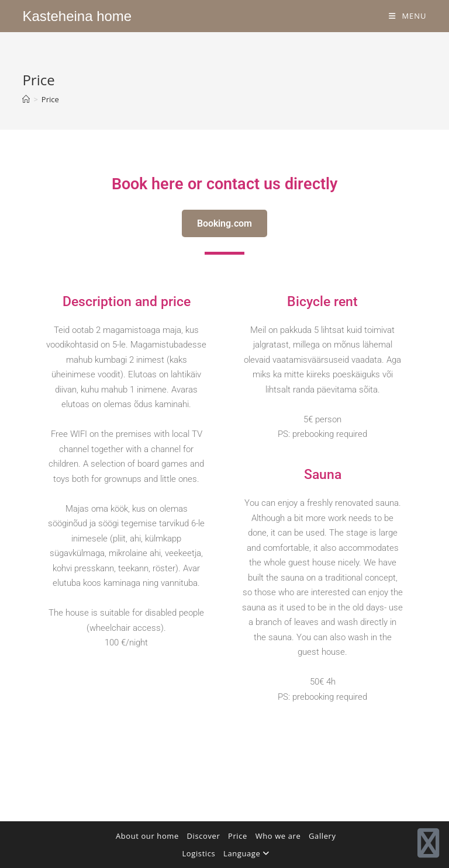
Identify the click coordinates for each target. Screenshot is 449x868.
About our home (147, 836)
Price (50, 99)
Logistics (198, 853)
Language (246, 853)
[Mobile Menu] (408, 16)
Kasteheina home (77, 16)
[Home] (26, 99)
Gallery (322, 836)
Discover (204, 836)
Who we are (278, 836)
